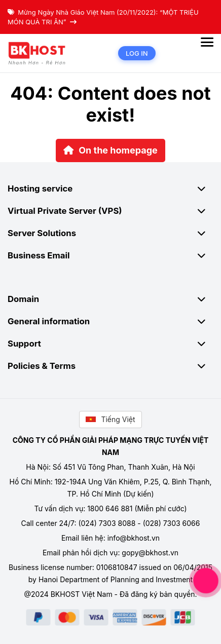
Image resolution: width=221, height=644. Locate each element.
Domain (110, 299)
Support (110, 344)
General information (110, 321)
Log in (137, 53)
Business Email (110, 255)
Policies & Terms (110, 366)
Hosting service (110, 188)
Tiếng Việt (110, 419)
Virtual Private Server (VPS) (110, 211)
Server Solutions (110, 233)
